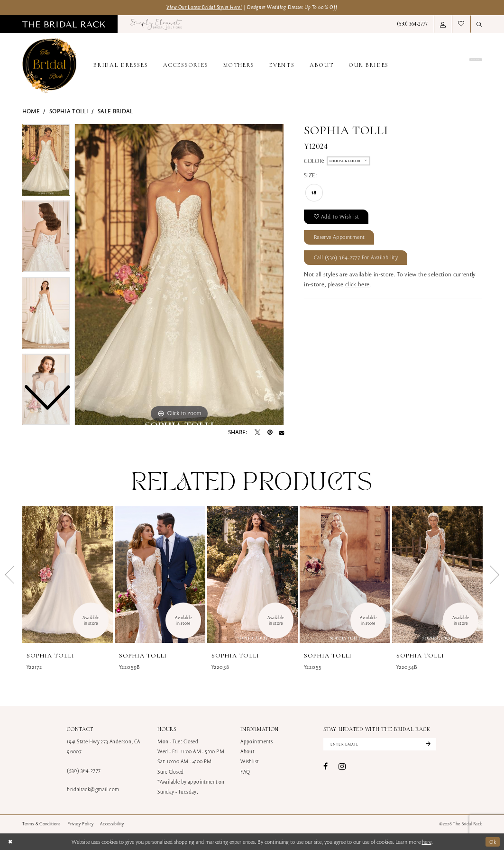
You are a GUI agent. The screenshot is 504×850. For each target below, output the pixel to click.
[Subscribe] (427, 744)
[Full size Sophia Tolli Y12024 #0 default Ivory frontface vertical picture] (179, 274)
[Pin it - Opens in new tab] (270, 432)
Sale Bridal (115, 111)
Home (31, 111)
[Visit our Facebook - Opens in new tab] (325, 767)
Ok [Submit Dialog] (493, 841)
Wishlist (249, 761)
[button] (443, 24)
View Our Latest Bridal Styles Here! (204, 7)
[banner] (49, 66)
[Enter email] (380, 744)
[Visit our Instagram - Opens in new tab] (342, 766)
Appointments (257, 741)
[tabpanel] (179, 274)
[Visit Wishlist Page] (461, 24)
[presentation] (68, 575)
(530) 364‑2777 (84, 770)
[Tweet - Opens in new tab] (257, 432)
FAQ (245, 772)
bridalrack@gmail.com (93, 789)
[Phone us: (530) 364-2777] (413, 24)
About (247, 751)
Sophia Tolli (69, 111)
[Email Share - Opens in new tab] (282, 432)
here (427, 842)
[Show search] (479, 24)
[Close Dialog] (10, 842)
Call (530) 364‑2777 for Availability (356, 258)
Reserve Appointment (340, 237)
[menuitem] (64, 24)
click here (357, 285)
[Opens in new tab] (156, 24)
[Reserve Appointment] (447, 66)
